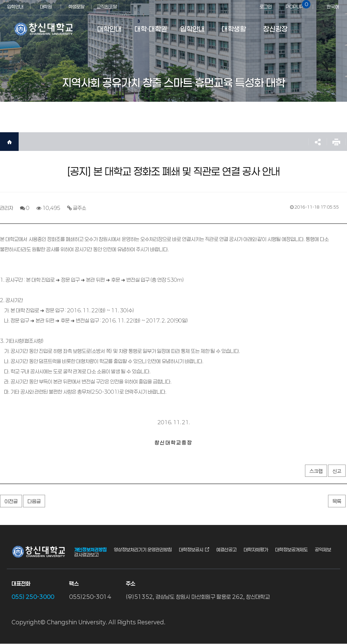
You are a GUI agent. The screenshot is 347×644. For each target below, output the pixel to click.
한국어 (333, 7)
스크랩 (316, 471)
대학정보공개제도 (291, 550)
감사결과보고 (86, 555)
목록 (337, 501)
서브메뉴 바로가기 (0, 0)
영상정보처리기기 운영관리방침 (143, 550)
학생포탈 (76, 7)
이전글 (11, 501)
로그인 (266, 7)
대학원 (46, 7)
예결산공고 (226, 550)
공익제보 (323, 550)
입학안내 (15, 7)
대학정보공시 (191, 550)
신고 (337, 471)
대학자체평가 (256, 550)
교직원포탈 (107, 7)
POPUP (297, 5)
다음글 (34, 501)
